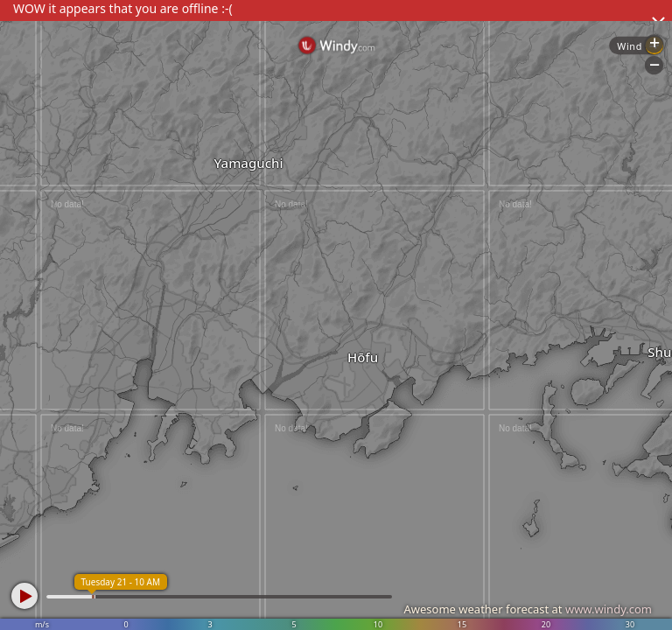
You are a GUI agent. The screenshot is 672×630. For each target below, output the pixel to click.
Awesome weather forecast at (528, 609)
